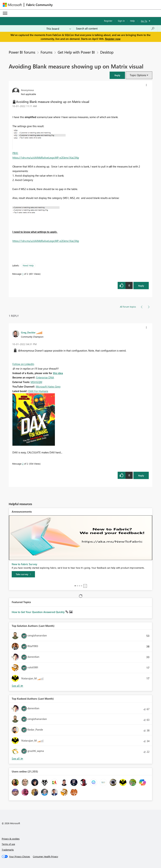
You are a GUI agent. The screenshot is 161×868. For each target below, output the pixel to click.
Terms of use (8, 844)
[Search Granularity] (59, 28)
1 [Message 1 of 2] (23, 274)
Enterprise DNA (45, 377)
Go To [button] (144, 21)
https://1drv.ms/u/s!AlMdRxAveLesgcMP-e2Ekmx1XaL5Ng (46, 158)
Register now (113, 39)
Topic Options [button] (138, 75)
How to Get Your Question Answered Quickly (39, 612)
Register (108, 21)
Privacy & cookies (11, 839)
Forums (46, 52)
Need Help (28, 265)
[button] (117, 75)
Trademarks (8, 850)
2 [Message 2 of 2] (23, 464)
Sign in (121, 21)
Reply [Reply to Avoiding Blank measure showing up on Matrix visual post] (141, 286)
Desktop (107, 52)
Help (132, 21)
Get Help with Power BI (76, 52)
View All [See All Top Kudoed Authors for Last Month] (17, 759)
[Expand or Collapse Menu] (5, 13)
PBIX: (15, 153)
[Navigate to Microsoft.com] (12, 5)
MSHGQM (36, 382)
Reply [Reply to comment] (141, 475)
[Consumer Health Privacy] (45, 856)
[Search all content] (115, 28)
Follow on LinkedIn (23, 364)
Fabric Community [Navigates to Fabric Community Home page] (39, 5)
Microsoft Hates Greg (48, 386)
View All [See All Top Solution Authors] (17, 686)
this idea (58, 373)
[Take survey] (23, 574)
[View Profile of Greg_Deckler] (28, 332)
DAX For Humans (38, 391)
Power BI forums (22, 52)
